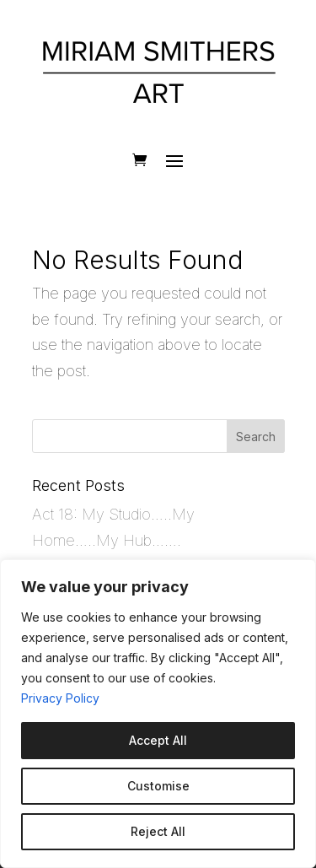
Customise (158, 786)
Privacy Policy (60, 698)
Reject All (158, 831)
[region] (158, 714)
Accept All (158, 740)
